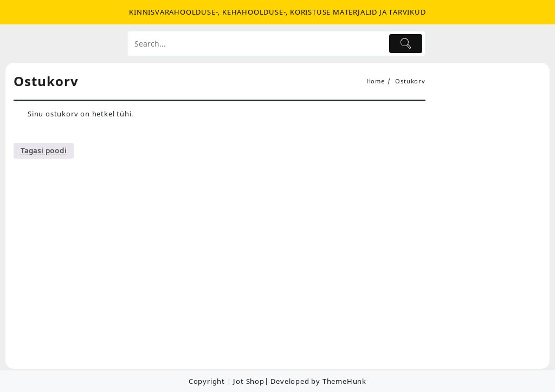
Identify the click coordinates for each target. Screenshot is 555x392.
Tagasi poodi (44, 151)
